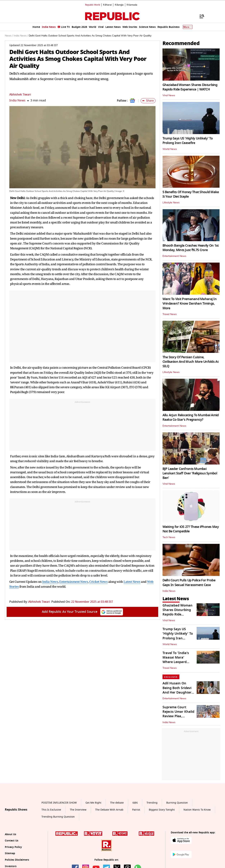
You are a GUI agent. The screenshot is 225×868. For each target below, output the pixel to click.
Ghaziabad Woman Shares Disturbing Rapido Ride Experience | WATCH (190, 87)
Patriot (136, 810)
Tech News (169, 537)
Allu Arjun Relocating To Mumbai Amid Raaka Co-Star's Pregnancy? (191, 417)
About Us (11, 834)
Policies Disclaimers (17, 860)
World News (170, 149)
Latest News (132, 582)
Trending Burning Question (58, 817)
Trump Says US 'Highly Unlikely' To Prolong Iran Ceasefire (188, 141)
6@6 (135, 803)
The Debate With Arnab (109, 810)
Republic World (93, 5)
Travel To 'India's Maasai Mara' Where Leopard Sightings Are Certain (176, 662)
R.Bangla (119, 5)
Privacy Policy (13, 847)
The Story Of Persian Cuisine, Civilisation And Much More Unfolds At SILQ (191, 362)
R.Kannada (132, 5)
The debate (117, 803)
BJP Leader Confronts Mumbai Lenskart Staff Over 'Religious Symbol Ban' (190, 473)
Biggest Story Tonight (162, 810)
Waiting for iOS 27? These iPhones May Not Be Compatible (191, 529)
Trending (152, 803)
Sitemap (10, 853)
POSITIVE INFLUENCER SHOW (59, 803)
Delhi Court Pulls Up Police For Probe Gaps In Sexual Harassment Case (189, 583)
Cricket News (98, 582)
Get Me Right (93, 803)
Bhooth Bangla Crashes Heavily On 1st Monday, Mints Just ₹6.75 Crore (191, 248)
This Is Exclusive (51, 810)
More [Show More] (188, 27)
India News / (21, 36)
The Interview (78, 810)
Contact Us (12, 841)
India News (17, 100)
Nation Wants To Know (197, 810)
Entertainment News (74, 582)
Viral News (169, 95)
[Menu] (200, 16)
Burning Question (177, 803)
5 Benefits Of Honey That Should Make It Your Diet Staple (191, 194)
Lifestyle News (171, 203)
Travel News (170, 314)
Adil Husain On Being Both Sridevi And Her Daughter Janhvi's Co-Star (177, 690)
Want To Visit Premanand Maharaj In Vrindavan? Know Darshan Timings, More (190, 304)
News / (9, 36)
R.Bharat (107, 5)
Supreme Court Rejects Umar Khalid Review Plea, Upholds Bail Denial (178, 714)
